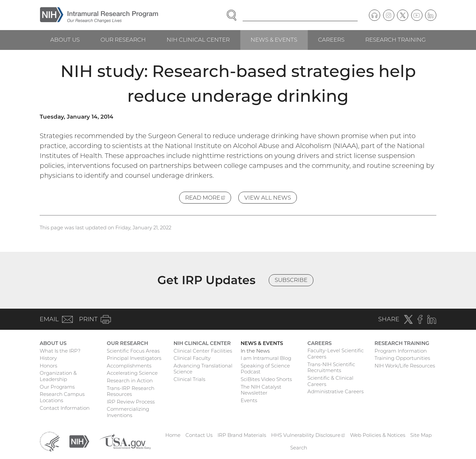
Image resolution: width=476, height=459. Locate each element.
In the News (255, 351)
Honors (48, 366)
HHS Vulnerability (308, 435)
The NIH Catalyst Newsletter (261, 390)
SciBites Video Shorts (266, 379)
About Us (65, 40)
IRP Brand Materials (242, 435)
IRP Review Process (131, 402)
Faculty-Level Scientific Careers (336, 354)
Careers (331, 40)
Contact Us (199, 435)
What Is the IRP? (60, 351)
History (48, 358)
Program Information (401, 351)
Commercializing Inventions (128, 412)
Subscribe (291, 280)
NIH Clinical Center (198, 40)
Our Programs (57, 387)
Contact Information (65, 408)
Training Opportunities (402, 358)
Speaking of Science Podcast (265, 369)
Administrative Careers (336, 391)
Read (208, 199)
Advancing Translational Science (203, 369)
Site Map (421, 435)
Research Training (396, 40)
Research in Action (130, 381)
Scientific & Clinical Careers (330, 381)
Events (249, 400)
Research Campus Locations (62, 397)
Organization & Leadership (58, 376)
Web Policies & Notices (378, 435)
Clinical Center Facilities (203, 351)
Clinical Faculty (192, 358)
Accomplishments (129, 366)
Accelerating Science (132, 373)
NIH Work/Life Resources (405, 366)
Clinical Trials (189, 379)
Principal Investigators (134, 358)
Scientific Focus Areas (133, 351)
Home (173, 435)
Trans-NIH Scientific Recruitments (331, 367)
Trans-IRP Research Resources (131, 391)
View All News (268, 198)
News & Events (274, 40)
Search (299, 448)
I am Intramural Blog (266, 358)
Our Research (123, 40)
